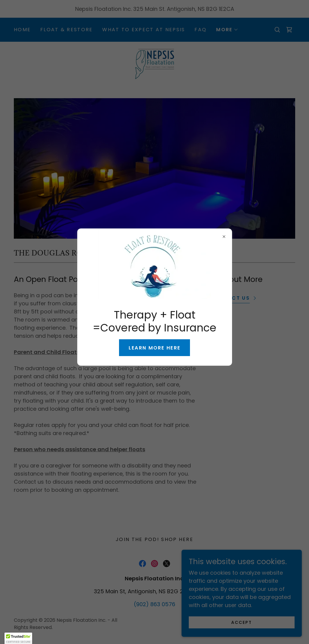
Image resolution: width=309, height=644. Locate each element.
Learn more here (154, 348)
